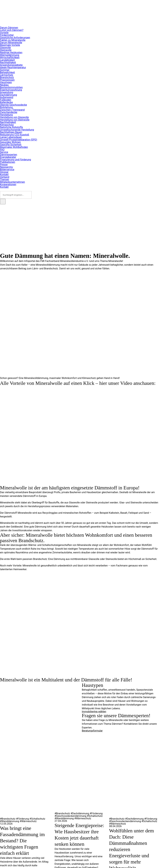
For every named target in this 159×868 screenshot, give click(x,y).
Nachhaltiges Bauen (11, 132)
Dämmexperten (9, 155)
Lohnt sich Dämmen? (12, 30)
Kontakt (4, 175)
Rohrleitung (6, 107)
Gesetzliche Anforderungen (15, 38)
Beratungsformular (92, 731)
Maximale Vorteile (10, 45)
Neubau (4, 85)
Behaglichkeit (7, 72)
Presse (4, 165)
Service (4, 152)
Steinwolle (6, 50)
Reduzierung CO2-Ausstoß (15, 135)
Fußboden (6, 100)
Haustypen (6, 82)
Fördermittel (7, 35)
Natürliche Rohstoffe (11, 127)
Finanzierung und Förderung (16, 160)
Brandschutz (7, 77)
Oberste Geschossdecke (13, 105)
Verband (5, 177)
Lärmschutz (7, 75)
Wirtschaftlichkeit (10, 57)
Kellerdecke (6, 102)
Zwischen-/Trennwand (12, 110)
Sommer (5, 70)
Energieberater (8, 157)
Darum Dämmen (9, 28)
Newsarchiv (6, 167)
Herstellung (6, 115)
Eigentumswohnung (11, 90)
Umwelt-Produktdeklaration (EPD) (19, 140)
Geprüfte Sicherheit (11, 145)
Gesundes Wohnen (10, 142)
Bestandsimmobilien (11, 87)
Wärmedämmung (10, 55)
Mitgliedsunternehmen (12, 182)
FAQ (2, 150)
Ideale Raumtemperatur (13, 67)
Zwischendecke (9, 112)
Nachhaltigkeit (8, 62)
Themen (5, 179)
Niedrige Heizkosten (11, 53)
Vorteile (4, 33)
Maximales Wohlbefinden (14, 147)
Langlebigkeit (7, 60)
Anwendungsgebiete (11, 65)
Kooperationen (8, 184)
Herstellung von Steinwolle (15, 120)
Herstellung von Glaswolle (14, 117)
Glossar (4, 172)
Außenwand (7, 97)
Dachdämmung (8, 95)
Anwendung (7, 92)
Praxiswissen (7, 80)
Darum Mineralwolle (11, 43)
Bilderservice (7, 170)
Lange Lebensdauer (11, 137)
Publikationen (8, 162)
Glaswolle (5, 48)
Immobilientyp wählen (94, 712)
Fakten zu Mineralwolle (13, 40)
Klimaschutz (7, 125)
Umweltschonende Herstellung (17, 130)
